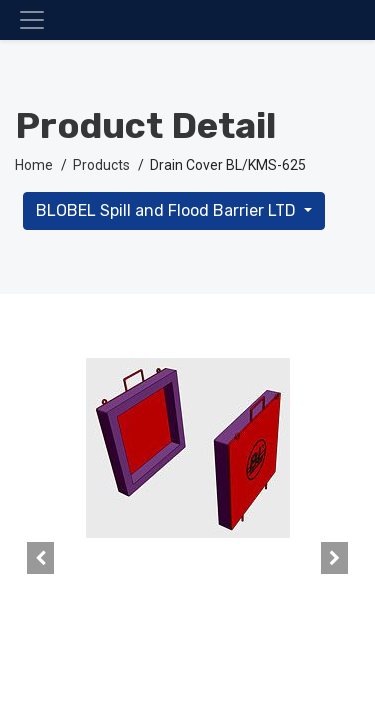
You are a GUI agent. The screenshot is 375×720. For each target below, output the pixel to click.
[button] (41, 558)
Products (101, 165)
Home (34, 165)
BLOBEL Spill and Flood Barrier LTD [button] (168, 210)
